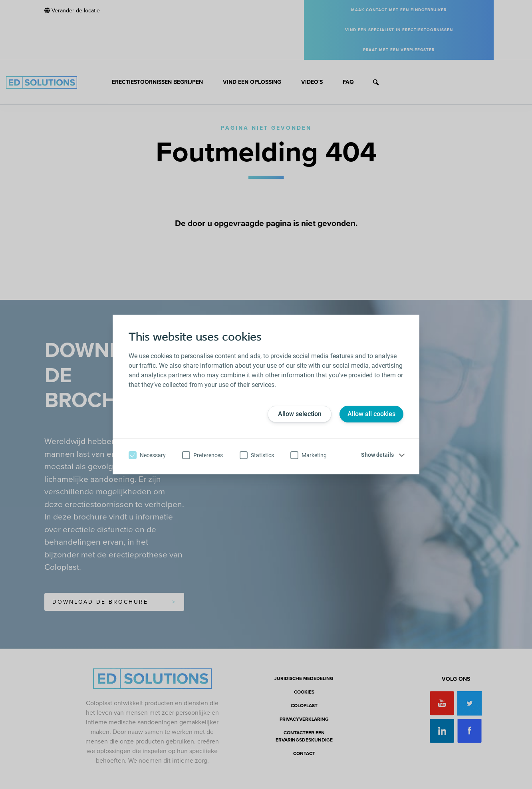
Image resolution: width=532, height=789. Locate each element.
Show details (377, 455)
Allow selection (300, 414)
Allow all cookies (371, 414)
